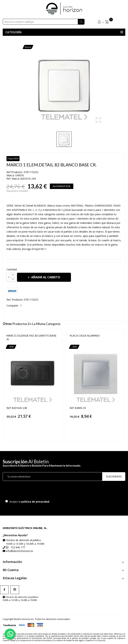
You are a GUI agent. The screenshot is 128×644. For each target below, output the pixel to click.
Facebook (4, 590)
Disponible (13, 159)
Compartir (21, 305)
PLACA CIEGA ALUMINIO (85, 336)
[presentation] (33, 491)
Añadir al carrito (45, 277)
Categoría (14, 32)
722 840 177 (18, 547)
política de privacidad (36, 502)
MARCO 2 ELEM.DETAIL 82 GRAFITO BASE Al (32, 337)
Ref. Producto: (15, 300)
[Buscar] (44, 22)
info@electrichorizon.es (20, 551)
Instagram (15, 590)
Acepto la (29, 502)
